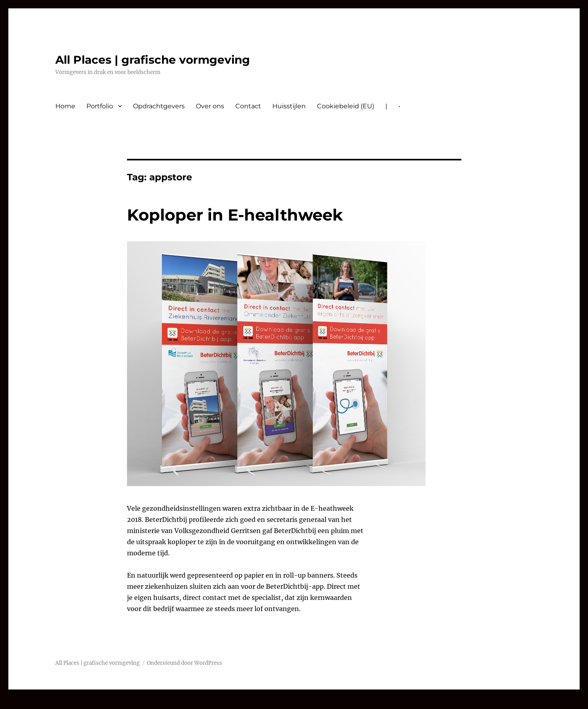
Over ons (210, 106)
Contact (248, 106)
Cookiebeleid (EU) (346, 106)
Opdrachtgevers (159, 106)
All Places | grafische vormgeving (153, 60)
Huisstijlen (289, 106)
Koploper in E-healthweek (235, 215)
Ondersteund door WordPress (185, 663)
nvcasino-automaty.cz (36, 703)
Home (65, 106)
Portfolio (100, 106)
